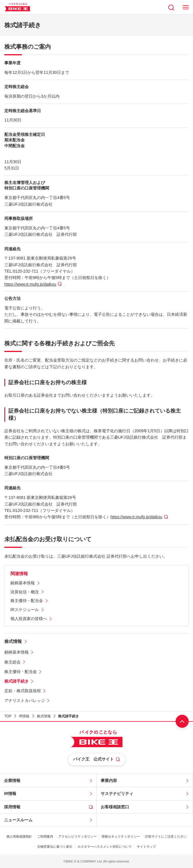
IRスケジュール (25, 610)
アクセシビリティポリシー (77, 836)
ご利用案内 (45, 836)
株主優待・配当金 (27, 601)
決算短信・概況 (25, 592)
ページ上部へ (182, 721)
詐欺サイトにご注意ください (166, 836)
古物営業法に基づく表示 (55, 847)
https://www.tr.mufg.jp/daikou (30, 284)
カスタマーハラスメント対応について (105, 847)
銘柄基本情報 (23, 583)
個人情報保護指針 (19, 836)
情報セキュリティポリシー (121, 836)
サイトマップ (146, 847)
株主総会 (12, 662)
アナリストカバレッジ (25, 701)
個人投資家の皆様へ (29, 619)
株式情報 (13, 641)
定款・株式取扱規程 (23, 691)
